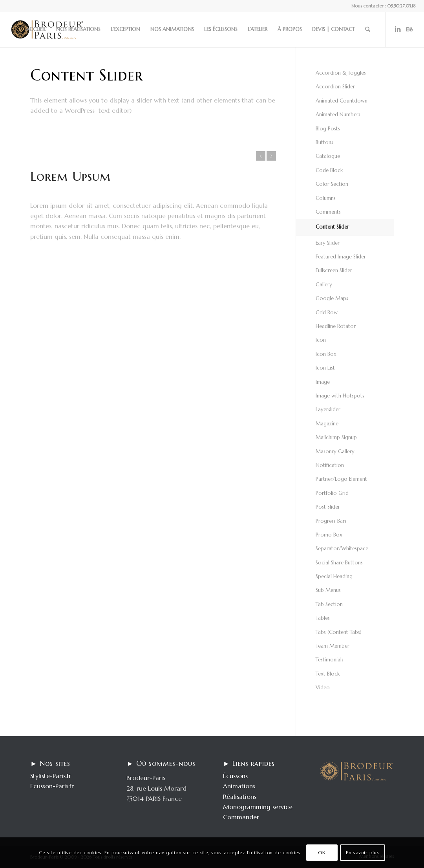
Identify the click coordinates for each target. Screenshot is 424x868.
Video (323, 688)
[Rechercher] (368, 29)
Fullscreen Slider (334, 270)
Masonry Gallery (335, 451)
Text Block (328, 674)
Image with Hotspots (340, 396)
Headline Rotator (336, 326)
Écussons (235, 776)
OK (322, 852)
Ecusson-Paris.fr (52, 786)
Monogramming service (258, 807)
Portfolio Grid (332, 493)
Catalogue (328, 156)
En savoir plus (362, 852)
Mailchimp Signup (336, 437)
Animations (239, 786)
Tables (323, 618)
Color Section (332, 184)
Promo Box (329, 535)
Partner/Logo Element (341, 479)
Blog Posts (328, 129)
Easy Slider (328, 243)
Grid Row (327, 312)
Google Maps (332, 298)
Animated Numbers (338, 114)
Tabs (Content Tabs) (339, 632)
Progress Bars (331, 521)
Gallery (324, 285)
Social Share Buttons (339, 563)
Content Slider (332, 227)
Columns (326, 198)
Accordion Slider (335, 87)
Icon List (325, 368)
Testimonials (330, 660)
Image (323, 382)
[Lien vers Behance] (409, 29)
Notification (330, 465)
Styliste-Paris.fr (51, 776)
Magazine (327, 424)
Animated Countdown (342, 101)
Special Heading (334, 576)
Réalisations (240, 797)
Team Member (333, 646)
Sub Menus (328, 590)
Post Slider (328, 507)
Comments (328, 212)
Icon (321, 340)
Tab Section (329, 604)
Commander (241, 817)
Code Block (329, 170)
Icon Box (326, 354)
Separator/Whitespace (342, 548)
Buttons (324, 142)
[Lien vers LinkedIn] (398, 29)
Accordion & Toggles (341, 73)
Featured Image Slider (341, 257)
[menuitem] (36, 29)
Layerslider (328, 409)
